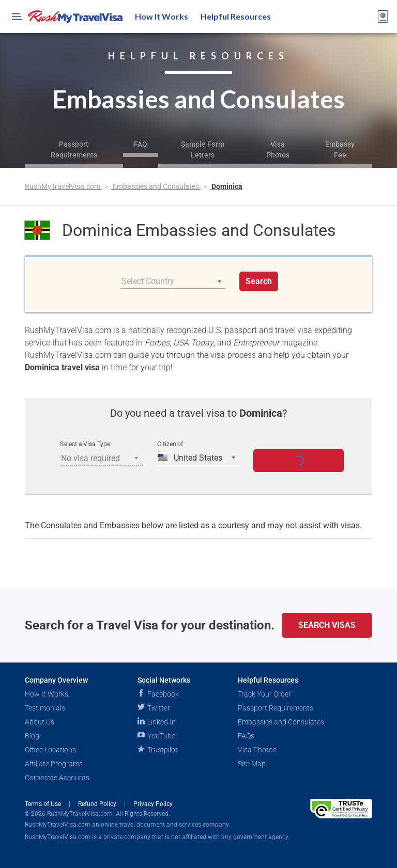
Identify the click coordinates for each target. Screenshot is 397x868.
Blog (32, 736)
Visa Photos (278, 149)
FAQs (246, 736)
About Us (40, 722)
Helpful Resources (236, 16)
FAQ (141, 144)
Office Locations (50, 750)
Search (259, 281)
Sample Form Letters (203, 149)
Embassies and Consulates (157, 186)
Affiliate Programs (54, 764)
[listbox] (173, 281)
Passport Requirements (74, 149)
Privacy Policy (153, 804)
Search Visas (327, 625)
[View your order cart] (383, 17)
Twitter (154, 708)
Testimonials (45, 708)
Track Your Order (264, 694)
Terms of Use (44, 804)
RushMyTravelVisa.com (63, 186)
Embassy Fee (340, 149)
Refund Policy (98, 804)
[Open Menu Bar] (17, 17)
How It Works (162, 16)
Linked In (157, 722)
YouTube (156, 736)
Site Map (252, 764)
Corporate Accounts (57, 778)
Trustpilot (158, 750)
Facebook (158, 694)
